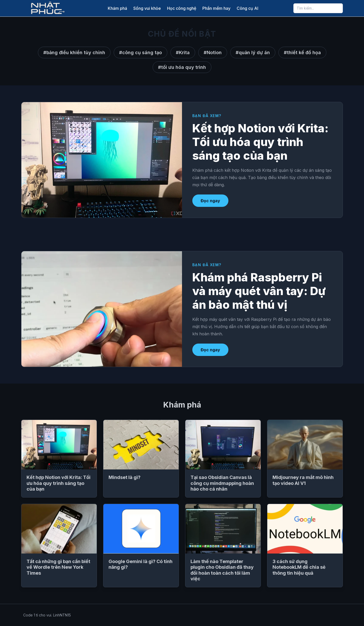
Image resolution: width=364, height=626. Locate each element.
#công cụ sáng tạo (140, 52)
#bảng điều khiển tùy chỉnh (74, 52)
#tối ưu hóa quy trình (182, 67)
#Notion (213, 52)
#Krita (183, 52)
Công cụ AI (247, 8)
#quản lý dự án (253, 52)
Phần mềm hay (216, 8)
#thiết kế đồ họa (302, 52)
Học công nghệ (182, 8)
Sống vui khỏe (147, 8)
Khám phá (117, 8)
